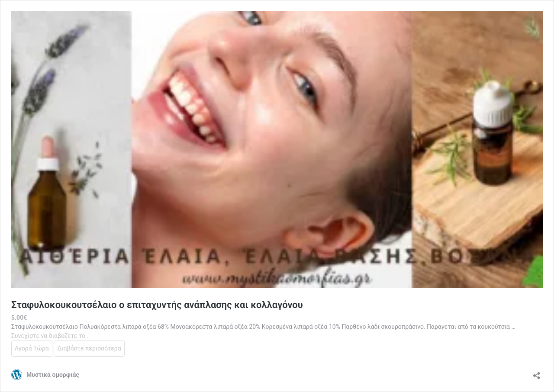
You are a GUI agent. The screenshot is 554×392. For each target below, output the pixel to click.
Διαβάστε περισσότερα (89, 348)
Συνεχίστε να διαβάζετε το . (50, 336)
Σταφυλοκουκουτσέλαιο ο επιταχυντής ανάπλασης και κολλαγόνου (157, 305)
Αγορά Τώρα (32, 348)
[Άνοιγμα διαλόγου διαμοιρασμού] (537, 373)
